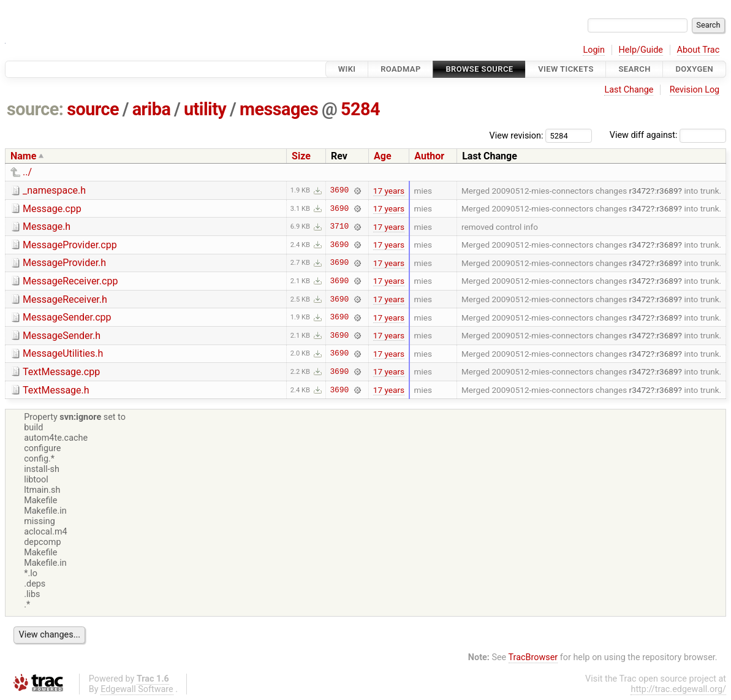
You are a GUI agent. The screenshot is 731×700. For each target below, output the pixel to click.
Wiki (347, 69)
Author (429, 156)
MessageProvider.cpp (70, 245)
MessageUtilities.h (63, 353)
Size (301, 156)
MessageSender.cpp (67, 317)
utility (205, 109)
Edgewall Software (137, 689)
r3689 (667, 191)
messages (279, 109)
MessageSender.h (62, 336)
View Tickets (566, 69)
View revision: (517, 135)
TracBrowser (533, 657)
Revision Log (695, 90)
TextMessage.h (56, 390)
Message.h (47, 226)
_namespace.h (54, 190)
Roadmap (401, 69)
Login (594, 50)
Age (383, 156)
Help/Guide (641, 50)
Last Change (629, 90)
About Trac (699, 50)
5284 (360, 109)
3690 (339, 191)
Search (634, 69)
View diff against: (668, 135)
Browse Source (479, 69)
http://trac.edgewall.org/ (678, 689)
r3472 (640, 191)
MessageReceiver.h (65, 299)
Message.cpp (52, 209)
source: (35, 109)
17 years (389, 191)
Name (23, 156)
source (93, 109)
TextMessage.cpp (61, 372)
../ (27, 172)
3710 (339, 227)
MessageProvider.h (64, 263)
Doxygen (694, 69)
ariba (152, 109)
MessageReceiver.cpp (70, 281)
